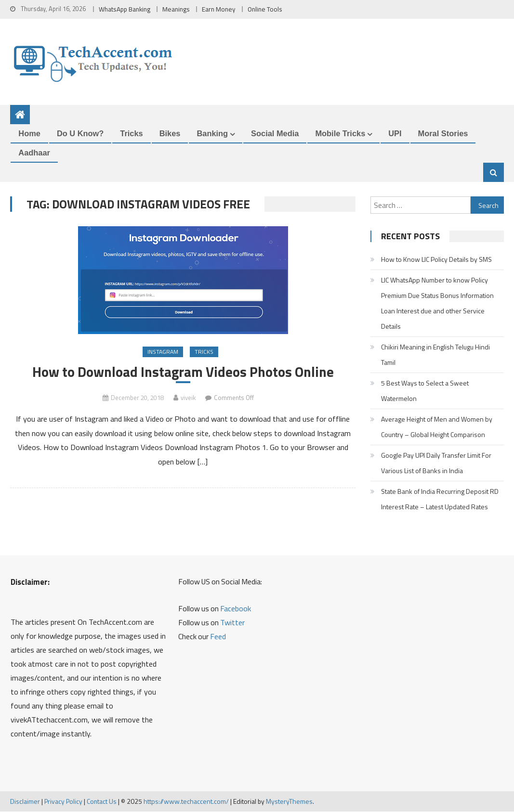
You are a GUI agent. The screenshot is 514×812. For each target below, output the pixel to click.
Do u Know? (80, 134)
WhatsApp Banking (125, 9)
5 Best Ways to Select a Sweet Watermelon (425, 391)
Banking (212, 134)
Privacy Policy (63, 802)
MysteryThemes (289, 802)
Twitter (232, 623)
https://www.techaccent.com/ (186, 802)
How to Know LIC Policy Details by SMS (436, 259)
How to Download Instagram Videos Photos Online (183, 372)
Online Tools (265, 9)
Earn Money (219, 9)
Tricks (131, 134)
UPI (395, 134)
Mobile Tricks (340, 134)
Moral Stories (443, 134)
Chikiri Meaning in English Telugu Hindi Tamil (435, 354)
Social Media (275, 134)
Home (29, 134)
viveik (188, 398)
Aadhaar (34, 153)
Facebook (236, 609)
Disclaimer (25, 802)
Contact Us (102, 802)
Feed (218, 637)
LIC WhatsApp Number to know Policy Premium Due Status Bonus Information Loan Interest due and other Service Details (437, 303)
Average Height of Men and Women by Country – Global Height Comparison (437, 427)
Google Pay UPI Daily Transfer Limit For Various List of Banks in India (436, 463)
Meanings (176, 9)
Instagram (163, 352)
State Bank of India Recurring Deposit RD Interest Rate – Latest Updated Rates (440, 499)
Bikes (170, 134)
